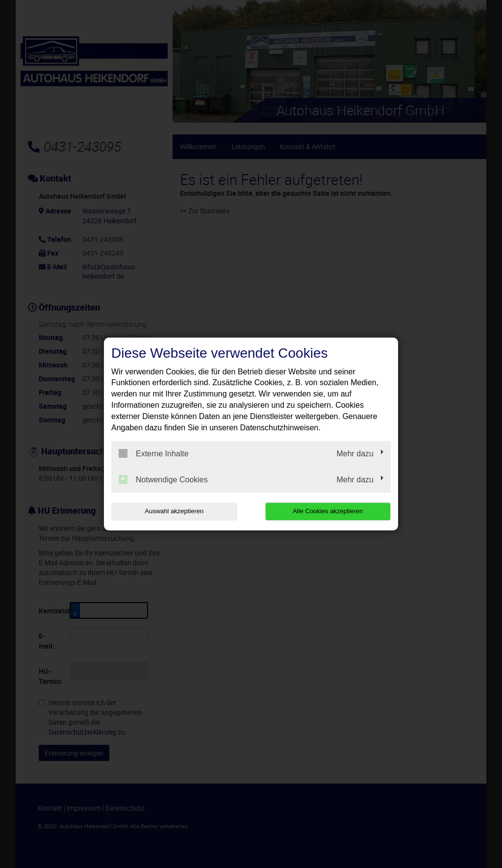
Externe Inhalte (154, 453)
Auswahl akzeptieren (174, 511)
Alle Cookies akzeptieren (328, 511)
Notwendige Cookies (163, 479)
